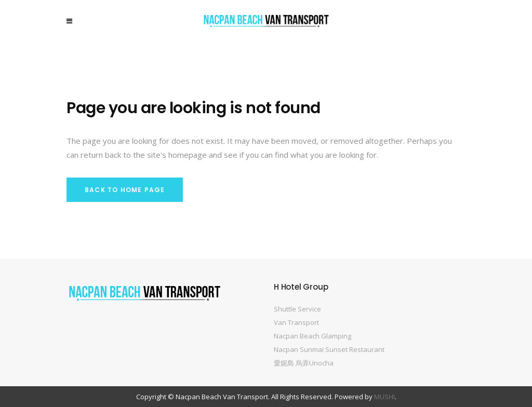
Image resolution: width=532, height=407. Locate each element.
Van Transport (296, 322)
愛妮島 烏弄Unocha (304, 363)
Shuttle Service (297, 309)
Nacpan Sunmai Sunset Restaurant (329, 349)
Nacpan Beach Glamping (312, 336)
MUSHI (384, 397)
